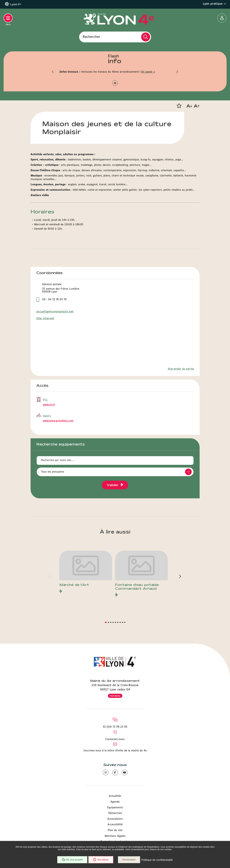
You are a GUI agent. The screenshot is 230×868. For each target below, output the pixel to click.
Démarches (115, 813)
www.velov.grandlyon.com (58, 421)
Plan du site (115, 830)
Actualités (115, 796)
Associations (115, 819)
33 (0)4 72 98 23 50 (115, 727)
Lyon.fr (16, 4)
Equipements (115, 808)
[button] (53, 72)
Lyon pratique (215, 4)
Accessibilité (115, 825)
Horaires (115, 696)
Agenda (115, 802)
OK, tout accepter (72, 860)
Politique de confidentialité (157, 860)
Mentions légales (115, 836)
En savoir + (148, 72)
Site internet (45, 319)
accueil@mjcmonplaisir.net (55, 312)
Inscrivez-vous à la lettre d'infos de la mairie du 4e (115, 751)
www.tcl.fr (49, 405)
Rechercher (92, 37)
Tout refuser (101, 860)
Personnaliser (129, 860)
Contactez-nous (115, 739)
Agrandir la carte (181, 369)
